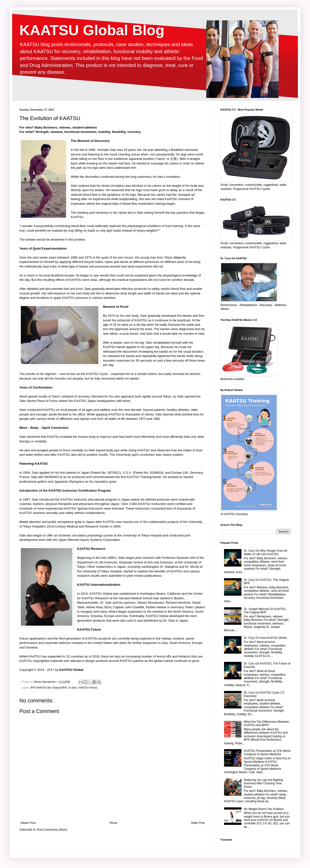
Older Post (198, 823)
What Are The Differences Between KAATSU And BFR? (267, 723)
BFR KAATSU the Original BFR (49, 688)
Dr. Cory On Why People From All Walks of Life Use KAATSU (266, 552)
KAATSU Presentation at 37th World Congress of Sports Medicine (267, 753)
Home (113, 823)
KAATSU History (88, 688)
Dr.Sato (73, 688)
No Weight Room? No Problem (264, 809)
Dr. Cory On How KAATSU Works (265, 638)
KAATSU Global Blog (92, 30)
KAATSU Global (71, 670)
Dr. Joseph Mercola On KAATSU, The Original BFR (265, 611)
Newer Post (28, 823)
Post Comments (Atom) (52, 830)
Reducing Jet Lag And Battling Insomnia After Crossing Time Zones (263, 783)
